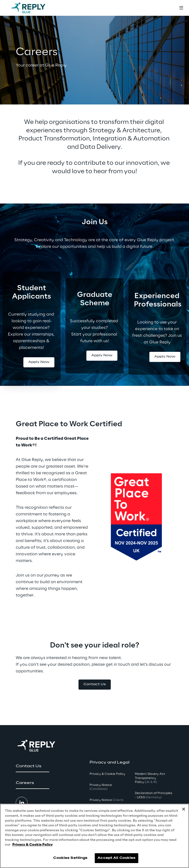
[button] (39, 362)
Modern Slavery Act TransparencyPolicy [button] (150, 778)
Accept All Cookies (116, 858)
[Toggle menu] (181, 8)
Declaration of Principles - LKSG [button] (154, 795)
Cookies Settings (70, 858)
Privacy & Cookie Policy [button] (107, 774)
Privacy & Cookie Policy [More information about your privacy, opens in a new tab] (32, 845)
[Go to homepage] (33, 8)
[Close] (184, 809)
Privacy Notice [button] (101, 787)
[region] (94, 836)
